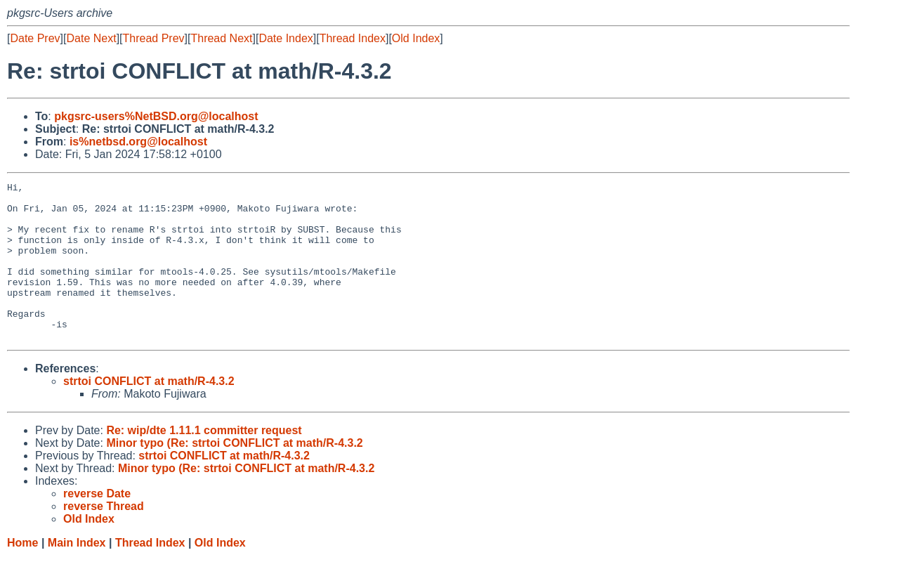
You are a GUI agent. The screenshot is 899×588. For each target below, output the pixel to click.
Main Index (77, 574)
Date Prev (35, 38)
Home (22, 574)
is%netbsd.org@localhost (138, 142)
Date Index (286, 38)
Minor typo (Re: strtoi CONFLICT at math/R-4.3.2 (234, 475)
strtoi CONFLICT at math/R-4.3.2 (149, 413)
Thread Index (353, 38)
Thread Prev (154, 38)
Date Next (91, 38)
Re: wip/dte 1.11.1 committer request (204, 462)
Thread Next (221, 38)
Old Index (416, 38)
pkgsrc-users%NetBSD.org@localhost (156, 116)
